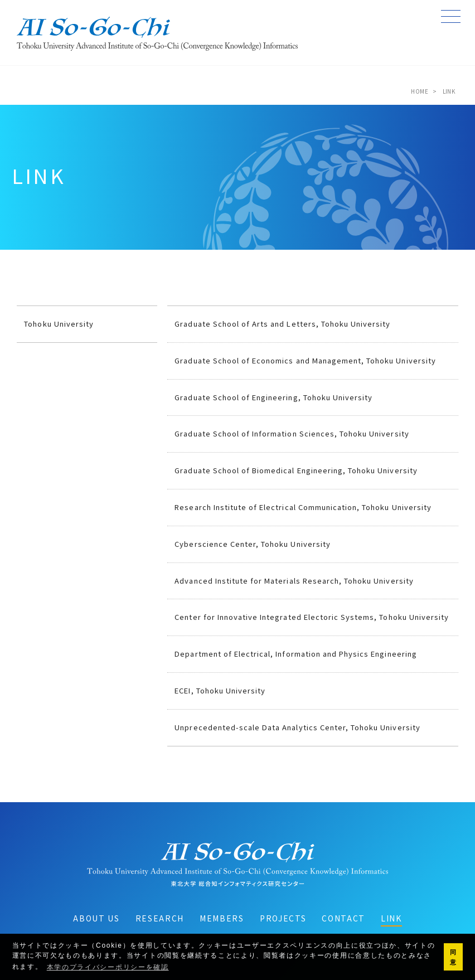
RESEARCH (160, 918)
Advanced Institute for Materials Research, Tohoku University (294, 581)
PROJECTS (283, 918)
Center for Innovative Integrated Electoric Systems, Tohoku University (312, 617)
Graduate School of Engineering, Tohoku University (273, 397)
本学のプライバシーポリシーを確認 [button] (108, 967)
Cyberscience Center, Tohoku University (253, 544)
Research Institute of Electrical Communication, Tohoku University (303, 507)
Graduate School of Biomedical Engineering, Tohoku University (296, 470)
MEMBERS (222, 918)
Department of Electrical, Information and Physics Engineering (295, 654)
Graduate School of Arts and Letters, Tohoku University (282, 324)
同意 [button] (454, 957)
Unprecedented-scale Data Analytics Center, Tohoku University (297, 727)
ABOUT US (96, 918)
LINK (391, 918)
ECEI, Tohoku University (220, 690)
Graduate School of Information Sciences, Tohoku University (292, 433)
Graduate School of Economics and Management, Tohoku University (305, 360)
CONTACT (343, 918)
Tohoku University (59, 324)
